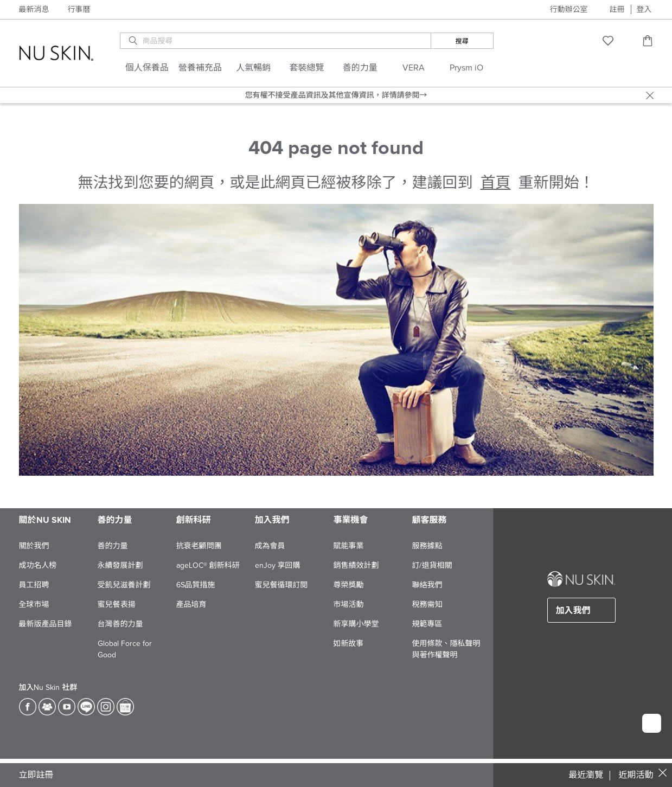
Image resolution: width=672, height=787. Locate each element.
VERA (414, 68)
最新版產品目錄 (46, 624)
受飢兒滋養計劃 (124, 585)
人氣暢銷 (253, 68)
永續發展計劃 (120, 565)
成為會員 (270, 546)
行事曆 (79, 9)
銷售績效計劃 (356, 565)
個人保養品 (147, 68)
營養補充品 (200, 68)
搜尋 (462, 41)
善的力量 (360, 68)
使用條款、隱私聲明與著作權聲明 (446, 649)
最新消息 (34, 9)
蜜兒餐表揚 (117, 604)
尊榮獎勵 (349, 585)
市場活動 (349, 604)
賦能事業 (349, 546)
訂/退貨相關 (432, 565)
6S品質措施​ (196, 585)
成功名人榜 (38, 565)
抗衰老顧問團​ (199, 546)
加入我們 (573, 611)
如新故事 (349, 644)
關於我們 (34, 546)
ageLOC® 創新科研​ (208, 565)
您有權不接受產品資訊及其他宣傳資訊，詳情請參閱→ (336, 95)
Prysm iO (466, 68)
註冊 (617, 9)
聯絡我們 (427, 585)
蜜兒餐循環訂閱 (281, 585)
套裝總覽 (307, 68)
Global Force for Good (125, 649)
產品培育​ (191, 604)
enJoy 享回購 (278, 565)
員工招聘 (34, 585)
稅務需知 (427, 604)
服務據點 (427, 546)
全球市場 (34, 604)
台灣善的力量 (120, 624)
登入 (644, 9)
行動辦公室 (569, 9)
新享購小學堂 (356, 624)
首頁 (495, 183)
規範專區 (427, 624)
